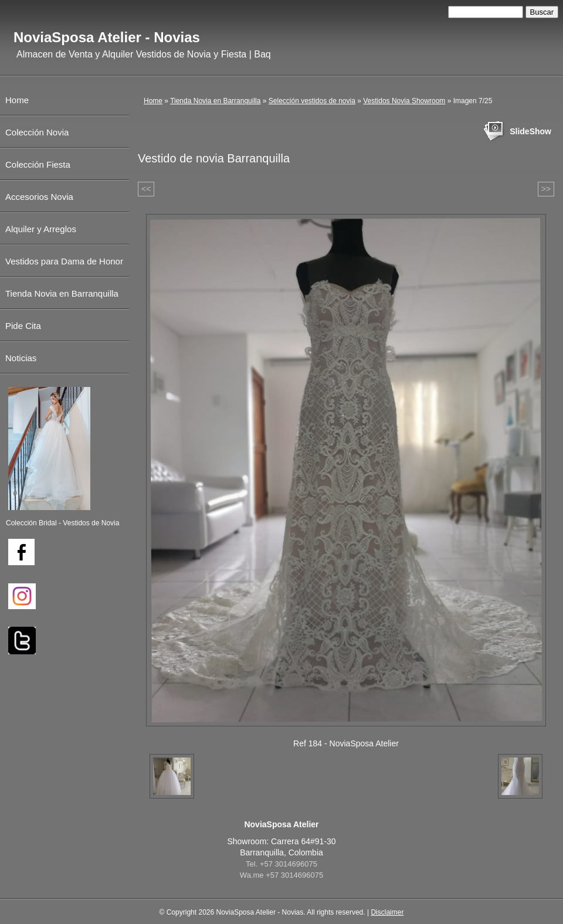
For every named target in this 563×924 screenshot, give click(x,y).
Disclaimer (387, 912)
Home (153, 101)
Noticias (21, 358)
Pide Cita (23, 326)
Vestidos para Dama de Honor (64, 261)
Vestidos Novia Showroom (404, 101)
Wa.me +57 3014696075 (281, 875)
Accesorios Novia (39, 197)
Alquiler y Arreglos (41, 229)
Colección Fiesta (38, 164)
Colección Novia (37, 132)
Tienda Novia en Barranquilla (215, 101)
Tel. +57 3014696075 (281, 864)
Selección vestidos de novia (312, 101)
